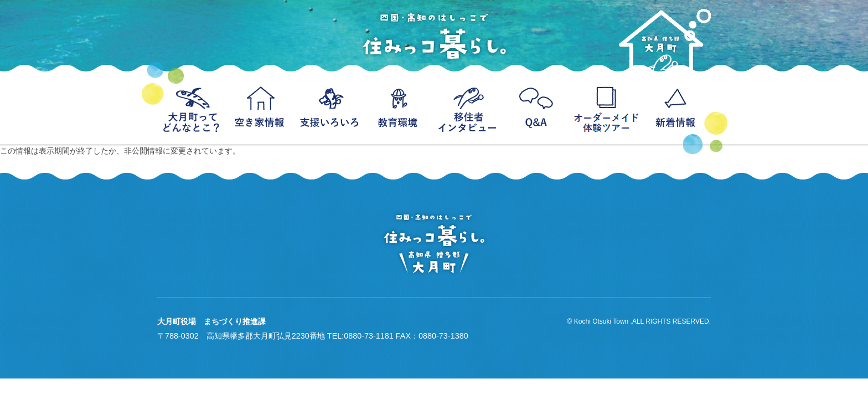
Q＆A (538, 108)
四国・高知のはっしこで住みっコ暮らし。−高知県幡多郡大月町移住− (434, 36)
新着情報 (676, 108)
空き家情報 (261, 108)
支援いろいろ (330, 108)
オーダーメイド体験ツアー (607, 108)
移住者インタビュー (469, 108)
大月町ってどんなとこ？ (192, 108)
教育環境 (399, 108)
